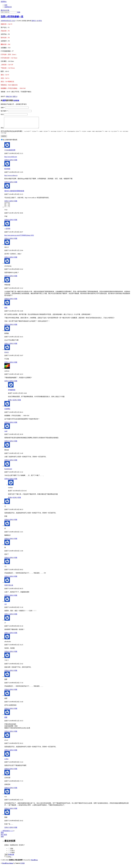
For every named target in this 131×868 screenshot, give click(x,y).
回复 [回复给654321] (16, 365)
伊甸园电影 (12, 392)
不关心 (13, 853)
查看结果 (11, 857)
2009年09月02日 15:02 (8, 21)
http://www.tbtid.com (11, 159)
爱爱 (6, 720)
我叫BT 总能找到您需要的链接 (14, 193)
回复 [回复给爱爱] (16, 734)
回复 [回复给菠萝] (16, 692)
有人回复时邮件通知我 (10, 142)
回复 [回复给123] (16, 616)
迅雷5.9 (15, 97)
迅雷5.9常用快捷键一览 (12, 17)
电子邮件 (4, 111)
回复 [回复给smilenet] (16, 383)
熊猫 (6, 310)
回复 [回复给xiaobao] (19, 500)
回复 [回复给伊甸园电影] (19, 402)
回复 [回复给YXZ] (16, 222)
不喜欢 (13, 855)
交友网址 (7, 411)
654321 (7, 355)
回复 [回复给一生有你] (16, 241)
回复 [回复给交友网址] (16, 425)
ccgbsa (6, 761)
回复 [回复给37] (16, 635)
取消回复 (16, 101)
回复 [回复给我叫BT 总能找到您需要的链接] (16, 203)
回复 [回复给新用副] (16, 346)
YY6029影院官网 (10, 152)
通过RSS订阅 (5, 10)
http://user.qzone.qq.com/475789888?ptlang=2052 (19, 238)
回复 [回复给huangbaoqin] (16, 481)
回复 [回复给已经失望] (16, 790)
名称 (3, 108)
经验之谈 (9, 97)
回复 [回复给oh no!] (16, 753)
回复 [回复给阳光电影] (16, 184)
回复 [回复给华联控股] (16, 301)
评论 (39, 21)
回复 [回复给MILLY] (16, 260)
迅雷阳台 (4, 2)
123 (5, 607)
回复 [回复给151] (16, 579)
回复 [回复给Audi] (16, 443)
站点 (2, 114)
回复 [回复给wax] (16, 811)
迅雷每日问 (8, 7)
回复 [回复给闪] (16, 541)
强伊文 (34, 21)
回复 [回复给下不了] (16, 673)
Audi (6, 434)
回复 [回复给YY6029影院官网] (16, 162)
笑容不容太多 (9, 588)
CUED (22, 866)
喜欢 (12, 851)
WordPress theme (8, 866)
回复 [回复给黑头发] (16, 462)
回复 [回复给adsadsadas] (16, 654)
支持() (7, 162)
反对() (12, 162)
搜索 (19, 12)
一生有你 (7, 231)
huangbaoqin (8, 471)
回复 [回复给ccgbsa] (16, 771)
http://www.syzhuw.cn (11, 178)
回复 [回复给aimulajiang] (16, 278)
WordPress (34, 862)
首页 (6, 5)
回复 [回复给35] (16, 522)
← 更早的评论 (5, 833)
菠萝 (4, 100)
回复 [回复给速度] (16, 711)
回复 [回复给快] (16, 560)
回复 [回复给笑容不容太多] (16, 598)
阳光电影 (7, 171)
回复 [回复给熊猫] (16, 327)
